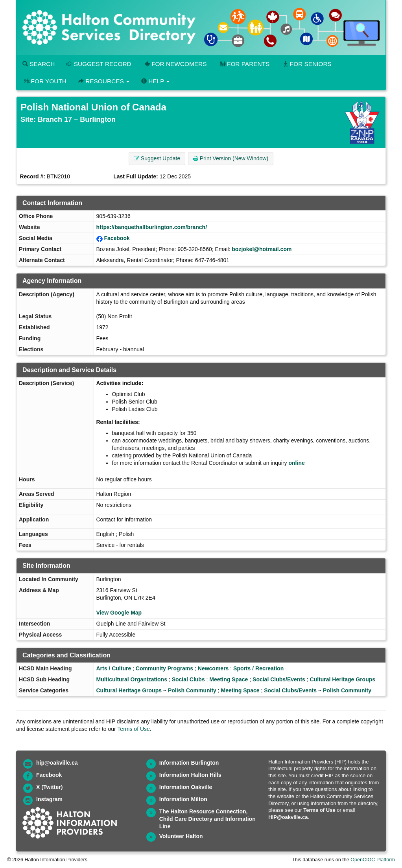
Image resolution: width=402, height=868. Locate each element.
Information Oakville (186, 787)
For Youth (44, 81)
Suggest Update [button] (157, 158)
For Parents (244, 64)
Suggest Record (99, 64)
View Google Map (119, 613)
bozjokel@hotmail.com (262, 249)
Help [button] (155, 81)
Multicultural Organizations (132, 679)
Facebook (117, 238)
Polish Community (192, 690)
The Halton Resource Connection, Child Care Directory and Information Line (207, 819)
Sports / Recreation (258, 668)
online (297, 463)
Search (39, 64)
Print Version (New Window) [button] (231, 158)
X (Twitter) (49, 787)
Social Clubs (188, 679)
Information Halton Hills (190, 775)
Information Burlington (189, 763)
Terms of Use (133, 729)
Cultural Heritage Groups (343, 679)
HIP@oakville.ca (288, 817)
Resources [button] (104, 81)
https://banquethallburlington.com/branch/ (152, 227)
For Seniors (306, 64)
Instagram (49, 799)
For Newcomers (175, 64)
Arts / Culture (114, 668)
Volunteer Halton (181, 836)
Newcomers (213, 668)
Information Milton (183, 799)
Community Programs (164, 668)
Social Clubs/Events (279, 679)
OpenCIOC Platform (373, 860)
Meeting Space (229, 679)
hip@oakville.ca (57, 763)
